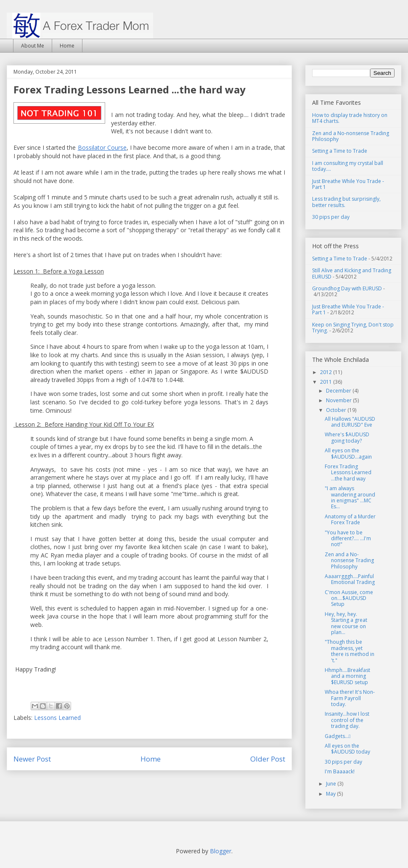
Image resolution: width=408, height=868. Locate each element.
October (337, 410)
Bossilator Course (102, 147)
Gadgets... (338, 736)
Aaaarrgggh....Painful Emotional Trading (350, 579)
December (339, 391)
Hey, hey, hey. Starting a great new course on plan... (346, 623)
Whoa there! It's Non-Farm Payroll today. (350, 698)
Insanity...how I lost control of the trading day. (347, 720)
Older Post (268, 759)
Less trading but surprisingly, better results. (346, 202)
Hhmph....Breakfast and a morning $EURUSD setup (347, 676)
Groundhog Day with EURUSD (347, 288)
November (339, 400)
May (331, 794)
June (332, 784)
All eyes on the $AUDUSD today (347, 749)
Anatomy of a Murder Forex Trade (350, 519)
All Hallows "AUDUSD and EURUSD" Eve (350, 422)
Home (67, 46)
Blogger (221, 851)
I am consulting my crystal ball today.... (348, 166)
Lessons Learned (57, 718)
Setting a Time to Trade (340, 151)
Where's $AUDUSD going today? (347, 437)
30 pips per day (331, 217)
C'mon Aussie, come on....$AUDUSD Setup (349, 598)
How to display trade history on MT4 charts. (350, 118)
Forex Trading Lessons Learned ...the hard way (348, 472)
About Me (33, 46)
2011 (327, 382)
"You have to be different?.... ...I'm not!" (348, 539)
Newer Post (32, 759)
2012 (327, 372)
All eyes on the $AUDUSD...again (348, 453)
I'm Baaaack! (340, 771)
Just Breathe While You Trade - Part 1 (348, 184)
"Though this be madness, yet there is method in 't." (350, 651)
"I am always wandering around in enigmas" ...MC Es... (350, 497)
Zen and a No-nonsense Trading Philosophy (351, 136)
